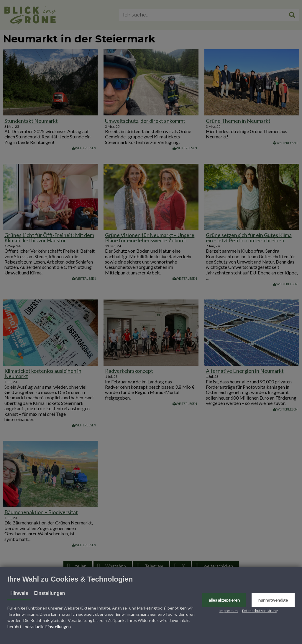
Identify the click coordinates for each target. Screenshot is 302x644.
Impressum (229, 611)
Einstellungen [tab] (49, 593)
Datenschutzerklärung (260, 611)
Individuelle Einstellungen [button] (47, 626)
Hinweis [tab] (19, 593)
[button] (224, 600)
